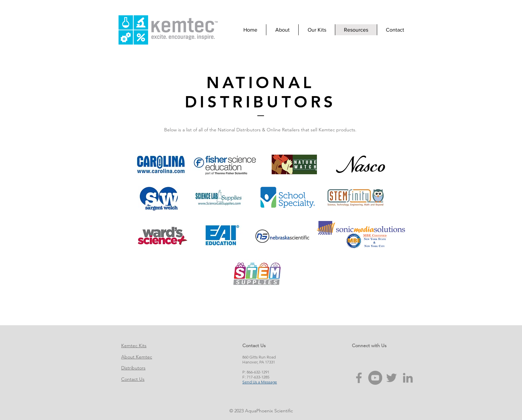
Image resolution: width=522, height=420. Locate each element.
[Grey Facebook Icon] (359, 378)
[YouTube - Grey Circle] (375, 378)
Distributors (133, 368)
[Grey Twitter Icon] (391, 378)
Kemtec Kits (134, 346)
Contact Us (133, 379)
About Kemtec (137, 357)
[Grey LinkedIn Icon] (408, 378)
